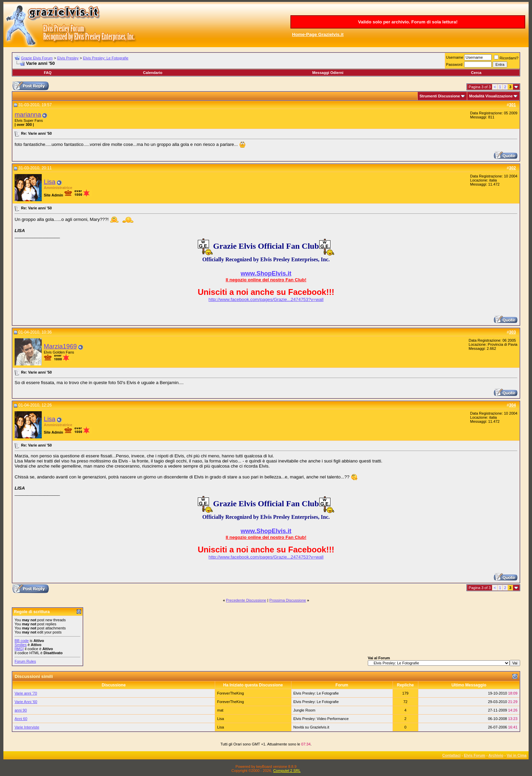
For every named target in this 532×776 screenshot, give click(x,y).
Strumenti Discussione (440, 96)
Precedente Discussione (246, 600)
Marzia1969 (60, 346)
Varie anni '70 (26, 693)
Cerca (476, 73)
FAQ (48, 73)
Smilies (21, 645)
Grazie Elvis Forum (37, 58)
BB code (22, 641)
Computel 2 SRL (287, 771)
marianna (28, 115)
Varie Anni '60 (26, 702)
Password (454, 64)
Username (455, 57)
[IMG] (19, 649)
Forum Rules (25, 661)
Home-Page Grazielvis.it (318, 34)
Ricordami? (506, 58)
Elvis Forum (474, 755)
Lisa (50, 182)
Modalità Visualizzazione (491, 96)
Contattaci (452, 755)
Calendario (153, 73)
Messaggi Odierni (328, 73)
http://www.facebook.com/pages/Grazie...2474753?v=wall (266, 299)
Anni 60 (21, 719)
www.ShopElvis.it (266, 273)
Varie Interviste (27, 727)
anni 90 (21, 710)
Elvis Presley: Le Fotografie (106, 58)
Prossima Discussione (288, 600)
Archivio (496, 755)
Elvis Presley (68, 58)
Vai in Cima (517, 755)
